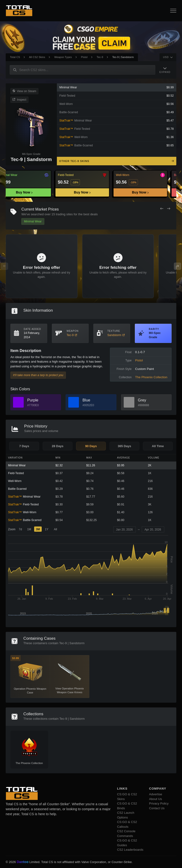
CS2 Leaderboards (130, 850)
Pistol (84, 57)
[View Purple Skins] (18, 402)
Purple (33, 400)
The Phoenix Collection (151, 377)
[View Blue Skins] (74, 402)
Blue (86, 400)
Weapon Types (63, 57)
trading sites (64, 214)
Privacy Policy (159, 803)
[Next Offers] (169, 209)
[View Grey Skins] (129, 402)
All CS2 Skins (37, 57)
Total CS (15, 57)
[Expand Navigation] (166, 70)
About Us (155, 799)
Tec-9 (100, 57)
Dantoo (23, 862)
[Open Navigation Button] (173, 11)
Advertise (156, 794)
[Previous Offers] (162, 209)
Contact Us (157, 808)
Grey (142, 400)
